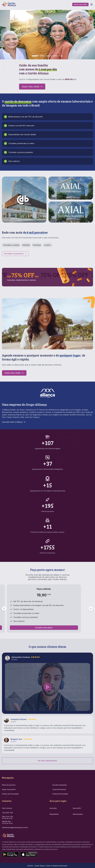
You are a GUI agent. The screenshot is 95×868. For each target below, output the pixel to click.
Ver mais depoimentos (47, 761)
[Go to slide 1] (35, 56)
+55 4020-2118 (7, 813)
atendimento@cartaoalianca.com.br (15, 828)
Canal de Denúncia (59, 789)
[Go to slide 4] (56, 56)
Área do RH (77, 808)
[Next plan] (91, 609)
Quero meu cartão (80, 4)
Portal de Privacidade (60, 794)
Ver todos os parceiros (15, 254)
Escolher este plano (44, 628)
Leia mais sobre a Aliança (14, 422)
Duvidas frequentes (60, 785)
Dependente (54, 814)
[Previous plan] (4, 609)
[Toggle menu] (92, 4)
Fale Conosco (7, 808)
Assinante (53, 808)
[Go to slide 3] (49, 56)
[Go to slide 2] (42, 56)
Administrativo (78, 814)
